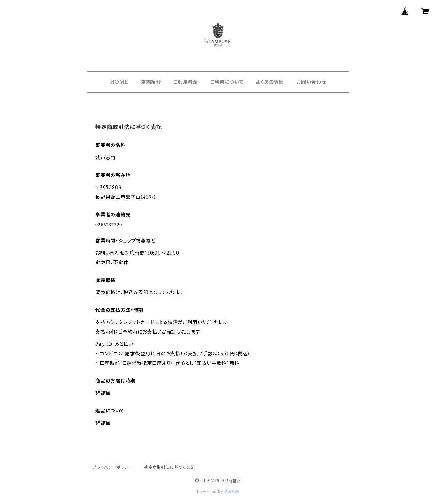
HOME (119, 82)
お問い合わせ (311, 82)
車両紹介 (151, 82)
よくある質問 (270, 82)
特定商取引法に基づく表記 (169, 467)
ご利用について (227, 82)
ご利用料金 (186, 82)
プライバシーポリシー (113, 467)
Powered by (218, 492)
